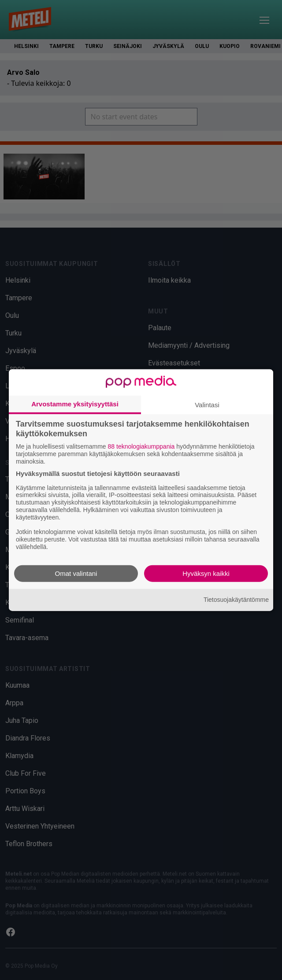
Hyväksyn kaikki (206, 573)
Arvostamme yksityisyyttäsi (75, 404)
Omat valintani (76, 573)
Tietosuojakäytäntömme (236, 600)
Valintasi (207, 405)
